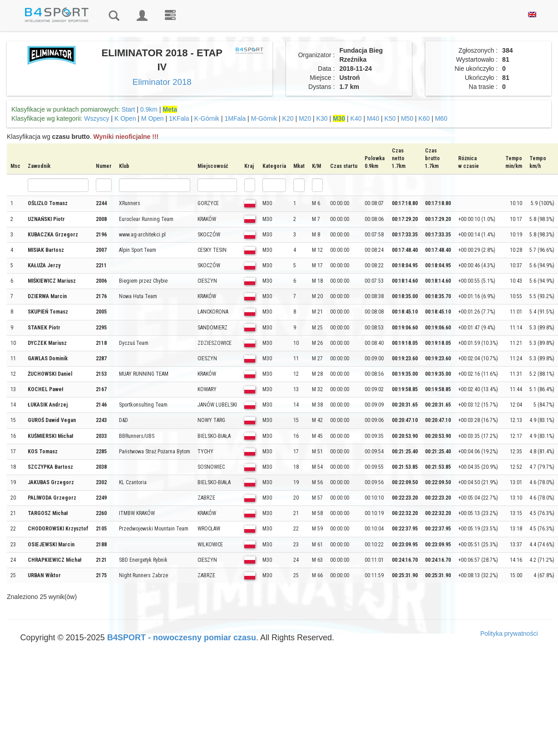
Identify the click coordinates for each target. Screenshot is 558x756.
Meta (170, 109)
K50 (390, 118)
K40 (356, 118)
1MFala (235, 118)
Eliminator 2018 (162, 82)
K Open (125, 118)
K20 (288, 118)
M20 (305, 118)
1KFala (179, 118)
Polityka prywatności (509, 633)
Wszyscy (96, 118)
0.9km (149, 109)
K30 (322, 118)
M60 (441, 118)
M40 (373, 118)
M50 (407, 118)
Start (128, 109)
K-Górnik (207, 118)
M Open (153, 118)
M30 (339, 118)
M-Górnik (264, 118)
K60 (424, 118)
